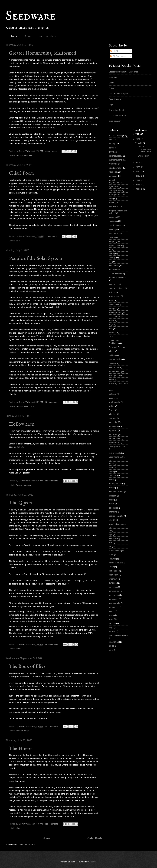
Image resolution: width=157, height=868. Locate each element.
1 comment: (52, 236)
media (111, 379)
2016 (138, 185)
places (27, 406)
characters (113, 207)
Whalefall (113, 164)
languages (113, 508)
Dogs (111, 105)
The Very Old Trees (117, 116)
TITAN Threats (115, 274)
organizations (115, 245)
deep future (114, 367)
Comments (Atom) (26, 845)
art (110, 249)
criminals (113, 475)
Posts (114, 51)
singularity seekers (117, 524)
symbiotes (113, 304)
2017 (138, 180)
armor (111, 321)
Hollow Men (22, 424)
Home (14, 36)
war (110, 543)
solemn (112, 398)
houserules (114, 595)
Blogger (93, 862)
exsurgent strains (116, 288)
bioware (112, 217)
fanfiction (113, 587)
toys (111, 534)
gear (111, 152)
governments (114, 296)
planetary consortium (118, 383)
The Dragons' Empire (118, 94)
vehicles (112, 333)
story (18, 649)
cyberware (113, 237)
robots (111, 203)
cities (111, 468)
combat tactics (115, 359)
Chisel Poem (21, 173)
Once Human (115, 99)
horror (111, 148)
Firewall (112, 559)
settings (112, 258)
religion (112, 520)
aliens (111, 351)
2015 (138, 189)
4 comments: (51, 151)
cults (111, 480)
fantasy (19, 155)
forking (112, 253)
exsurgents (114, 375)
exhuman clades (116, 492)
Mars (111, 337)
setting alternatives (117, 446)
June (141, 143)
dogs (111, 324)
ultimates (113, 538)
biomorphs (113, 284)
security (112, 623)
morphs (112, 241)
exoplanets (114, 266)
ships (111, 627)
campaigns (114, 571)
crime (111, 472)
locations (113, 221)
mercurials (113, 599)
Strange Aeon (115, 121)
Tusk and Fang (115, 347)
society (112, 631)
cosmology (114, 575)
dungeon (113, 583)
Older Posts (95, 838)
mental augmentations (115, 181)
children (112, 355)
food (111, 199)
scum (111, 619)
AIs (110, 261)
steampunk (114, 642)
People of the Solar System (35, 259)
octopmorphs (114, 603)
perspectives (114, 438)
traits (111, 650)
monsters (28, 155)
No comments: (52, 402)
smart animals (115, 168)
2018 (138, 176)
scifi (18, 241)
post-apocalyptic (116, 516)
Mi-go (111, 567)
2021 (138, 163)
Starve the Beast (116, 110)
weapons (113, 172)
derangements (115, 484)
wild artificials (115, 453)
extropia (112, 496)
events (112, 488)
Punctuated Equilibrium (114, 342)
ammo (111, 463)
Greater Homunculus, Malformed (43, 53)
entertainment (115, 225)
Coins (111, 88)
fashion (112, 292)
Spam (111, 83)
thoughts (113, 308)
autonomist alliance (117, 278)
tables (111, 646)
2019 (138, 172)
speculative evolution (118, 635)
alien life (112, 414)
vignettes (113, 186)
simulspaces (114, 190)
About (28, 36)
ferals (111, 500)
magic (26, 731)
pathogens (113, 607)
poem (111, 615)
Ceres (111, 410)
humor (112, 504)
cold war (112, 418)
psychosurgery (115, 156)
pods (111, 390)
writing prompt (115, 312)
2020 (138, 167)
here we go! (114, 591)
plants (111, 611)
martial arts (114, 426)
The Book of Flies (27, 667)
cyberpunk (113, 579)
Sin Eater (113, 77)
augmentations (115, 160)
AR (110, 547)
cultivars (112, 363)
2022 (138, 139)
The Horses (21, 749)
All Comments (118, 56)
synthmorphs (114, 402)
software (113, 394)
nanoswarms (114, 270)
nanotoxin (113, 434)
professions (114, 442)
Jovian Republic (116, 563)
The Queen (20, 503)
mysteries (113, 430)
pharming (113, 512)
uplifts (111, 406)
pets (111, 329)
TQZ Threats (114, 316)
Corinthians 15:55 (117, 457)
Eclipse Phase (48, 36)
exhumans (113, 233)
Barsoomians (115, 551)
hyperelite (113, 422)
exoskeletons (115, 371)
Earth (111, 555)
